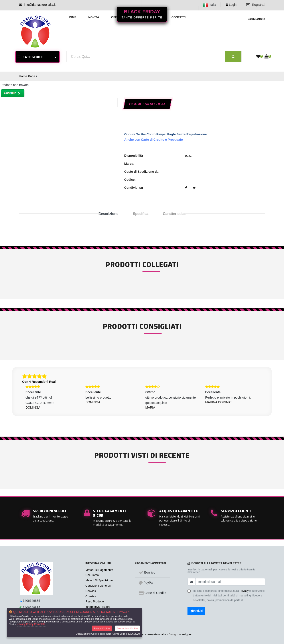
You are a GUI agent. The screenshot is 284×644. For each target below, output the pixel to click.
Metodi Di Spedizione (99, 580)
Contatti (179, 17)
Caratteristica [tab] (174, 214)
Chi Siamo (92, 575)
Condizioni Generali (98, 586)
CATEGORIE (30, 57)
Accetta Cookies (102, 628)
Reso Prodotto (95, 601)
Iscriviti (196, 611)
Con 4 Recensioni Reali (39, 382)
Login (231, 5)
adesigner (185, 634)
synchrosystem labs (153, 634)
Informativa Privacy (98, 607)
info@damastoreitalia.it (40, 5)
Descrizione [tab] (108, 214)
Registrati (256, 5)
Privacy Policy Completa (31, 624)
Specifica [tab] (141, 214)
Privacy (244, 591)
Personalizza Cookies (127, 628)
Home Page (27, 76)
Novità (94, 17)
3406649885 (32, 601)
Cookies (91, 591)
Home (72, 17)
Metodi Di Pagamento (99, 570)
